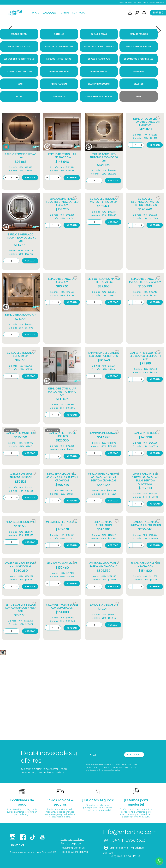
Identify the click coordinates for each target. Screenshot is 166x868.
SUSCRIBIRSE (134, 755)
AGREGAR (30, 177)
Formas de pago (71, 843)
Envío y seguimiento (72, 839)
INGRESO (158, 13)
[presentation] (158, 31)
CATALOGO (49, 13)
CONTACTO (79, 13)
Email (93, 755)
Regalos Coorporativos (75, 852)
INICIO (36, 13)
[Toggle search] (137, 13)
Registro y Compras (73, 848)
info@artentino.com (130, 832)
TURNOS (64, 13)
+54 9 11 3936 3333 (124, 841)
